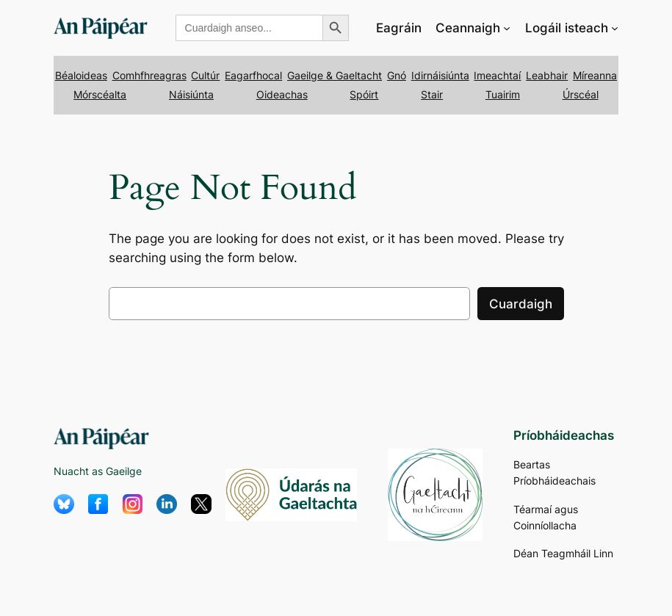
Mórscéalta (100, 94)
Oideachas (282, 94)
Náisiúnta (191, 94)
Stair (432, 94)
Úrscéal (581, 94)
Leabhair (547, 75)
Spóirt (364, 94)
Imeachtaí (497, 75)
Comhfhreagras (149, 75)
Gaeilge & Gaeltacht (335, 75)
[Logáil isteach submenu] (615, 28)
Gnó (397, 75)
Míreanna (595, 75)
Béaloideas (81, 75)
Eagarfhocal (253, 75)
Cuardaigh (521, 304)
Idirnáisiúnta (440, 75)
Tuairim (503, 94)
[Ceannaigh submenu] (507, 28)
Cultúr (205, 75)
